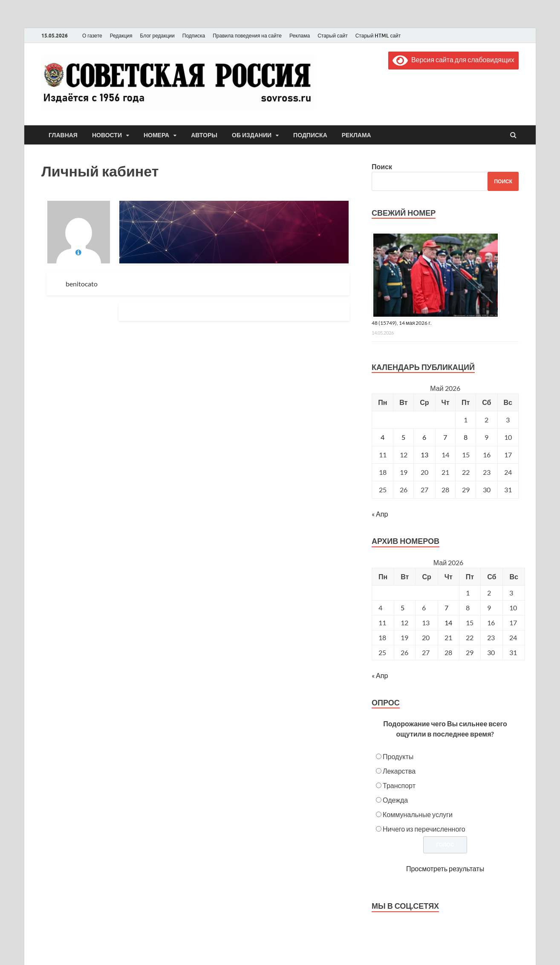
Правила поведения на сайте (247, 36)
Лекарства (399, 771)
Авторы (204, 135)
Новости (107, 135)
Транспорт (399, 785)
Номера (156, 135)
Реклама (300, 36)
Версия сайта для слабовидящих (453, 59)
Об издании (252, 135)
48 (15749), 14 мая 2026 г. (402, 323)
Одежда (395, 800)
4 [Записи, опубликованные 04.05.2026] (382, 437)
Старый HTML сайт (378, 36)
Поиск (382, 166)
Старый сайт (333, 36)
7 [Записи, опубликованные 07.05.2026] (445, 437)
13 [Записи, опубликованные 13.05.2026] (424, 455)
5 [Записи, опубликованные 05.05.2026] (403, 437)
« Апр (380, 514)
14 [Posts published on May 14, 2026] (448, 623)
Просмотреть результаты (445, 868)
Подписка (194, 36)
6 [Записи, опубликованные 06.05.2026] (424, 437)
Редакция (121, 36)
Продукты (398, 756)
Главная (63, 135)
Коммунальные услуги (418, 814)
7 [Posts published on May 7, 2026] (446, 608)
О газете (92, 36)
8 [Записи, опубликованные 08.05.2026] (466, 437)
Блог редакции (157, 36)
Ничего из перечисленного (424, 829)
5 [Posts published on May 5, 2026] (403, 608)
